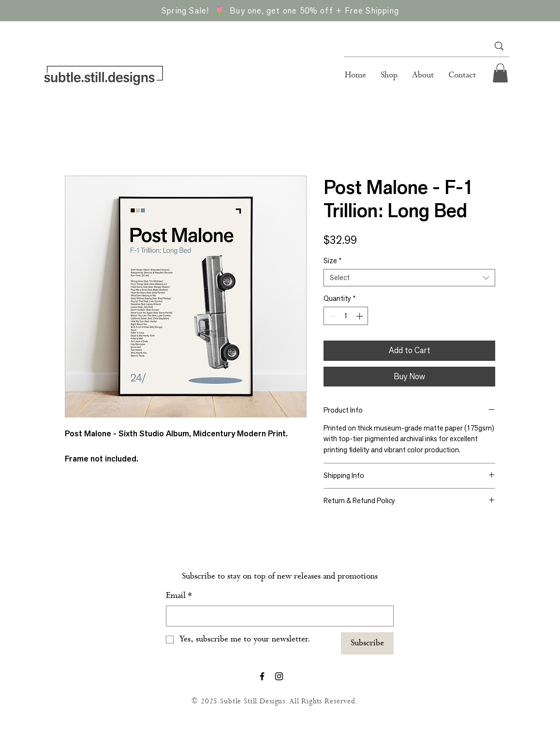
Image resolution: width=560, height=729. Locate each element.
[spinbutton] (346, 316)
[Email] (277, 616)
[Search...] (412, 46)
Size (332, 261)
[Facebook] (262, 676)
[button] (500, 73)
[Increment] (361, 316)
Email (179, 596)
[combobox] (409, 278)
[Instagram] (279, 676)
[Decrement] (332, 316)
